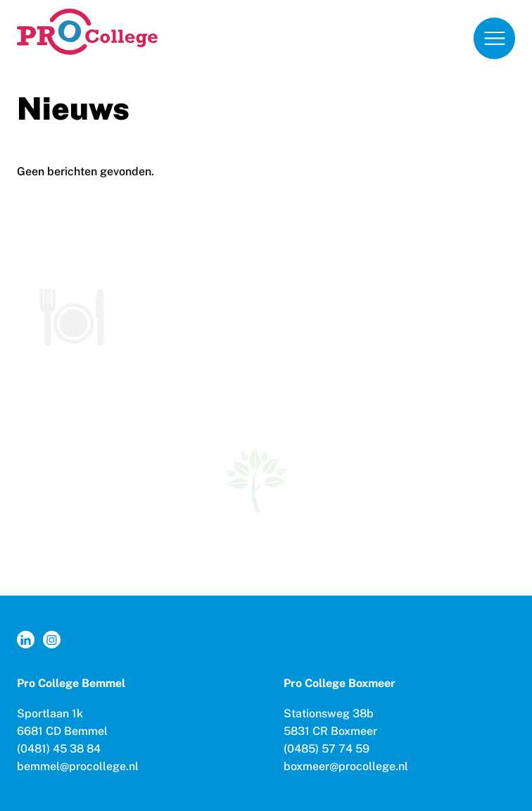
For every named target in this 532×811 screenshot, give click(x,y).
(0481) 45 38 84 (59, 749)
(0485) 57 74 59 (327, 749)
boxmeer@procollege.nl (346, 766)
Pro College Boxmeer (340, 683)
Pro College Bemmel (71, 683)
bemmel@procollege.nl (78, 766)
